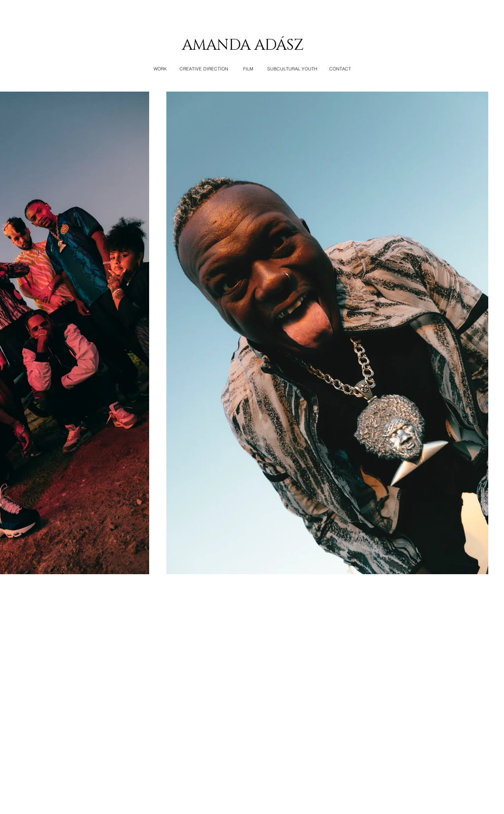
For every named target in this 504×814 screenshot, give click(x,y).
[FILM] (248, 69)
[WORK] (160, 69)
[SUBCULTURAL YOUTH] (292, 69)
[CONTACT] (340, 69)
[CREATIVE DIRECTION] (204, 69)
